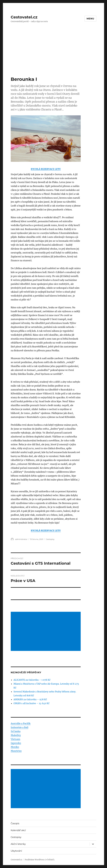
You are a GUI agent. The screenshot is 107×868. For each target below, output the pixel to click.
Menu (90, 19)
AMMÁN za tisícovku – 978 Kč (30, 699)
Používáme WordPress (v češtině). (40, 860)
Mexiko (15, 747)
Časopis (15, 823)
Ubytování (16, 851)
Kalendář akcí (18, 830)
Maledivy (16, 735)
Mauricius (16, 751)
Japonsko (16, 743)
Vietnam (15, 739)
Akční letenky (18, 844)
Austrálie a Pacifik (21, 723)
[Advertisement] (54, 55)
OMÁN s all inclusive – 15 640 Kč (31, 703)
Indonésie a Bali (20, 727)
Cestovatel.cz (24, 17)
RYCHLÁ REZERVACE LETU (46, 169)
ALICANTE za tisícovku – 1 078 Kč (32, 680)
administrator (21, 539)
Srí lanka (16, 731)
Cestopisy (50, 539)
